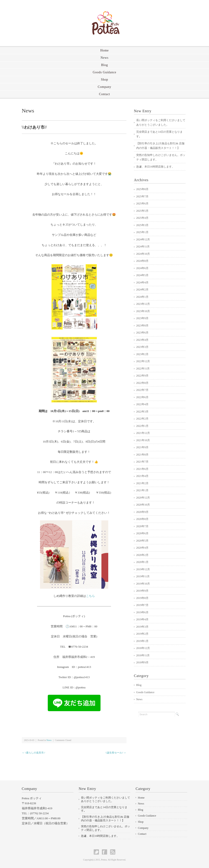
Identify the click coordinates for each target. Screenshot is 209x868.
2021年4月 (142, 476)
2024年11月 (143, 247)
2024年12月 (143, 239)
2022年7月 (142, 390)
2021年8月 (142, 455)
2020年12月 (143, 498)
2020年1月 (142, 562)
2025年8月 (142, 189)
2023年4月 (142, 340)
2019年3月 (142, 627)
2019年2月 (142, 634)
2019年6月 (142, 612)
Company (104, 87)
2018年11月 (143, 655)
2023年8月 (142, 326)
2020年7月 (142, 526)
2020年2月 (142, 555)
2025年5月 (142, 211)
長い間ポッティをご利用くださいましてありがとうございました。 (161, 122)
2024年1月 (142, 297)
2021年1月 (142, 490)
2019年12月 (143, 569)
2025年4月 (142, 218)
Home (104, 50)
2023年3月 (142, 347)
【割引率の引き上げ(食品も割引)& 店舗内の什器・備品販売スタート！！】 (160, 146)
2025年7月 (142, 196)
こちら (90, 596)
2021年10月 (143, 440)
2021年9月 (142, 447)
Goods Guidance (105, 72)
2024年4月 (142, 283)
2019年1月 (142, 641)
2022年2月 (142, 419)
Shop (105, 80)
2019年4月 (142, 619)
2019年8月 (142, 598)
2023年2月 (142, 354)
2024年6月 (142, 268)
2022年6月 (142, 397)
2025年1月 (142, 232)
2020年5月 (142, 541)
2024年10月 (143, 254)
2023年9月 (142, 318)
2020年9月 (142, 512)
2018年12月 (143, 648)
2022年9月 (142, 376)
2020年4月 (142, 548)
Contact (104, 94)
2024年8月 (142, 261)
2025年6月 (142, 204)
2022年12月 (143, 361)
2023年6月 (142, 333)
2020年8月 (142, 519)
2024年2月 (142, 290)
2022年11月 (143, 369)
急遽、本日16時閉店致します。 (155, 167)
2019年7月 (142, 605)
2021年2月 (142, 483)
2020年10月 (143, 505)
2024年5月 (142, 275)
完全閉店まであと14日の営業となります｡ (159, 134)
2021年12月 (143, 433)
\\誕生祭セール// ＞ (116, 753)
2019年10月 (143, 584)
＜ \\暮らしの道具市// (34, 753)
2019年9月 (142, 591)
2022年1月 (142, 426)
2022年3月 (142, 412)
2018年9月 (142, 662)
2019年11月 (143, 576)
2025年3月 (142, 225)
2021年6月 (142, 469)
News (104, 58)
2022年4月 (142, 404)
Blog (104, 65)
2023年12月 (143, 304)
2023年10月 (143, 311)
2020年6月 (142, 533)
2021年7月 (142, 462)
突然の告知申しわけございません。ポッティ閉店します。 (161, 157)
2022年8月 (142, 383)
